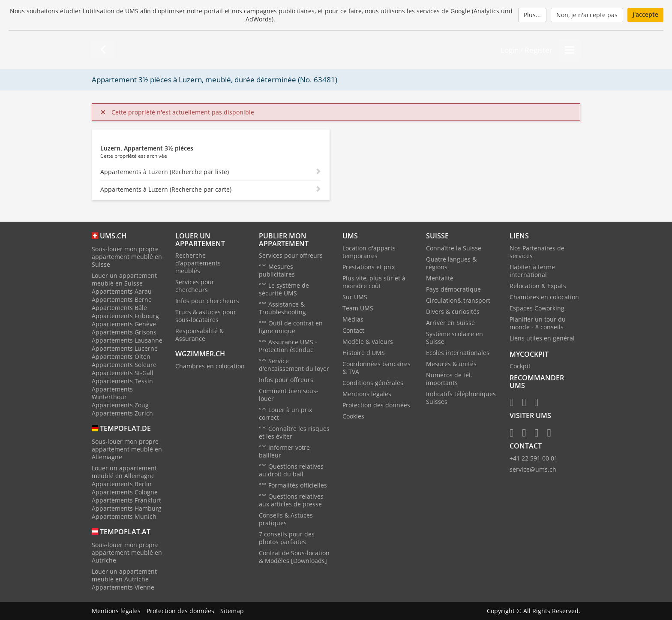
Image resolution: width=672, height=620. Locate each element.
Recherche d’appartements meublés (198, 263)
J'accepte (645, 14)
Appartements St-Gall (123, 373)
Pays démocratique (453, 289)
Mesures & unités (451, 364)
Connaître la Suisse (454, 248)
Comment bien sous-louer (289, 395)
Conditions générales (373, 383)
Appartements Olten (121, 357)
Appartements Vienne (123, 587)
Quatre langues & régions (451, 263)
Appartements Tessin (122, 381)
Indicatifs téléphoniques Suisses (461, 398)
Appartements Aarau (122, 291)
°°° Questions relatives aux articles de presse (291, 500)
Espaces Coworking (537, 308)
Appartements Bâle (119, 308)
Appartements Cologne (125, 492)
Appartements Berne (122, 299)
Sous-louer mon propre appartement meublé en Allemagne (127, 449)
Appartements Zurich (122, 413)
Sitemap (232, 611)
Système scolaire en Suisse (454, 338)
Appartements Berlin (122, 484)
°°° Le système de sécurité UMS (284, 289)
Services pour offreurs (291, 255)
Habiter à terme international (532, 271)
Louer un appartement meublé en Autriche (124, 575)
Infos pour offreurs (286, 380)
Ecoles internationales (458, 353)
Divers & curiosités (453, 312)
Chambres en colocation (210, 366)
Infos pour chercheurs (207, 301)
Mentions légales (367, 394)
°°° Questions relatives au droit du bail (291, 470)
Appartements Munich (124, 516)
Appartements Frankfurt (126, 500)
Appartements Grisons (124, 332)
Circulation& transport (458, 300)
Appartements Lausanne (127, 340)
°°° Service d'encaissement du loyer (294, 365)
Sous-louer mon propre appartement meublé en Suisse (127, 257)
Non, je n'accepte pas (587, 15)
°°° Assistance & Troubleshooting (282, 308)
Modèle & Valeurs (368, 342)
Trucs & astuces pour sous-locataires (206, 316)
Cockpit (520, 366)
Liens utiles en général (542, 338)
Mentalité (440, 278)
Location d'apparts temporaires (369, 252)
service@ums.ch (533, 469)
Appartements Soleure (124, 365)
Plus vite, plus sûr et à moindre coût (374, 282)
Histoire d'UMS (364, 353)
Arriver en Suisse (450, 323)
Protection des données (376, 405)
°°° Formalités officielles (293, 485)
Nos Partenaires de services (537, 252)
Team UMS (358, 308)
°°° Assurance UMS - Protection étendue (288, 346)
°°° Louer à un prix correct (285, 414)
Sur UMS (355, 297)
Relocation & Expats (538, 286)
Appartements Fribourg (125, 316)
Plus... (532, 15)
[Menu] (570, 50)
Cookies (353, 416)
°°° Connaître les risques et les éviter (294, 432)
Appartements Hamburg (127, 508)
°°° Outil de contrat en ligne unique (291, 327)
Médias (353, 319)
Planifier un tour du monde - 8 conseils (538, 323)
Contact (353, 330)
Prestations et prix (369, 267)
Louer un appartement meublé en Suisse (124, 279)
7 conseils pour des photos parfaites (287, 538)
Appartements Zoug (120, 405)
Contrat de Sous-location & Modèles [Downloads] (294, 557)
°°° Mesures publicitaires (277, 270)
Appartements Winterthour (112, 393)
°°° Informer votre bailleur (284, 451)
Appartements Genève (124, 324)
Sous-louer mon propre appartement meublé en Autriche (127, 552)
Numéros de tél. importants (449, 379)
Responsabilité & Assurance (199, 335)
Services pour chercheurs (195, 286)
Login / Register (526, 50)
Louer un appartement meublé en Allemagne (124, 472)
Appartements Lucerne (125, 348)
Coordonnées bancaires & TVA (376, 368)
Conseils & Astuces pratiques (286, 519)
